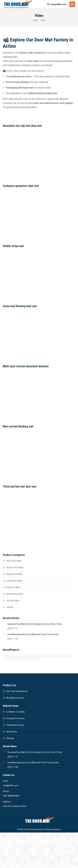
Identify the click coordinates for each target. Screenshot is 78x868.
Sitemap (10, 738)
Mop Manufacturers (15, 698)
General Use (12, 732)
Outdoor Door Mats (15, 567)
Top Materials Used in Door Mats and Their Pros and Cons (33, 634)
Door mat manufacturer (17, 691)
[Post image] (4, 623)
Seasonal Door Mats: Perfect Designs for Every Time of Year (35, 624)
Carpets (10, 607)
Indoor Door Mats (14, 561)
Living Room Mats (14, 581)
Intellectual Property (15, 725)
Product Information (15, 718)
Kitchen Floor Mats (15, 594)
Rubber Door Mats (14, 574)
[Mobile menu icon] (72, 4)
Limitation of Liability (16, 712)
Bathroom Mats (13, 587)
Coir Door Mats (13, 601)
